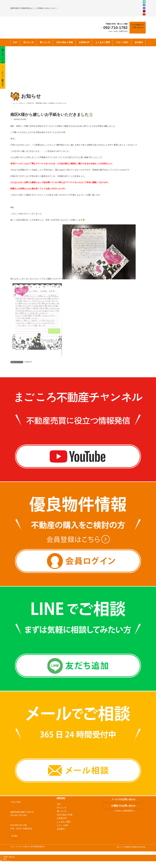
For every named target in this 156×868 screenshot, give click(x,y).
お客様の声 (28, 365)
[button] (137, 28)
